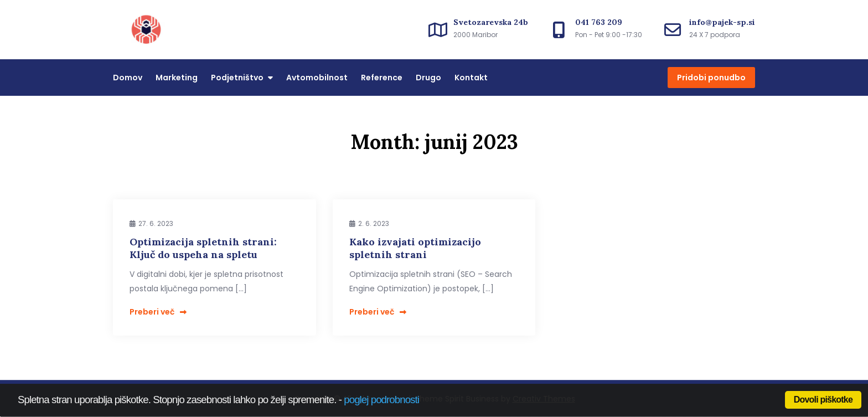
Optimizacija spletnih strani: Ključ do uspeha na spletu (203, 248)
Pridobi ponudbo (711, 78)
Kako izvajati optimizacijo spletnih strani (415, 248)
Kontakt (471, 78)
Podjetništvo (237, 78)
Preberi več (158, 312)
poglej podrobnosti (381, 400)
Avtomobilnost (317, 78)
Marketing (177, 78)
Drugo (428, 78)
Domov (128, 78)
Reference (382, 78)
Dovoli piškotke (823, 400)
